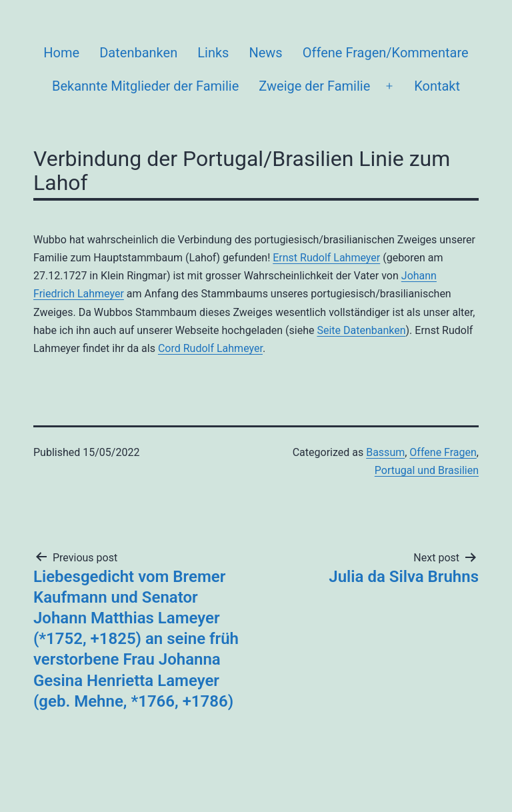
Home (61, 53)
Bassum (385, 452)
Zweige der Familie (314, 86)
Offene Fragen (443, 452)
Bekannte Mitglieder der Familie (145, 86)
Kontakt (437, 86)
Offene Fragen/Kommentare (386, 53)
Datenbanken (138, 53)
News (265, 53)
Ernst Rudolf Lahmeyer (326, 258)
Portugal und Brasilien (427, 470)
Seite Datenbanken (361, 330)
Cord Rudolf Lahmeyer (210, 348)
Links (213, 53)
